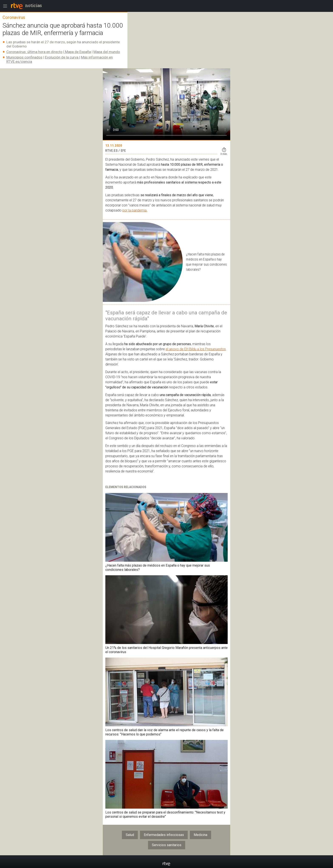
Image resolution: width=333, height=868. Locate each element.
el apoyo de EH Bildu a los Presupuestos (196, 349)
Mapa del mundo (107, 52)
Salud (130, 835)
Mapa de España (78, 52)
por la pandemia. (135, 210)
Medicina (200, 835)
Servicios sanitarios (167, 845)
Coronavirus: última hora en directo (34, 52)
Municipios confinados (24, 57)
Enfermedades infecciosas (164, 835)
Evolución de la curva (62, 57)
